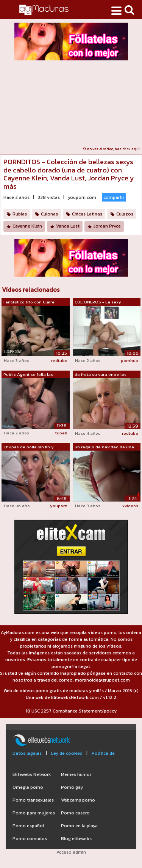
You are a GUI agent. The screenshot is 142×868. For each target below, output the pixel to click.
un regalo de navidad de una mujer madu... (104, 447)
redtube (59, 360)
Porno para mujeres (34, 813)
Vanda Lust (68, 226)
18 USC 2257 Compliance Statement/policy (71, 711)
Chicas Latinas (87, 214)
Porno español (28, 826)
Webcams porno (78, 800)
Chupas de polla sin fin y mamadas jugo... (29, 447)
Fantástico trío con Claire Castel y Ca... (29, 302)
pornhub (130, 360)
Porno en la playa (79, 826)
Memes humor (76, 774)
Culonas (49, 214)
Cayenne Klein (27, 226)
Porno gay (72, 787)
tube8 (61, 433)
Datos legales (27, 753)
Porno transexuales (33, 800)
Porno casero (75, 813)
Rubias (20, 214)
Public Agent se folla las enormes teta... (28, 375)
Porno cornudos (30, 839)
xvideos (130, 506)
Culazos (125, 214)
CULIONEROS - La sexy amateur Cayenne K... (98, 302)
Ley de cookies (67, 753)
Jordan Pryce (107, 226)
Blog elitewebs (76, 839)
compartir (114, 197)
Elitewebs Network (32, 774)
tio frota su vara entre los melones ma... (101, 375)
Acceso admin (71, 852)
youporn (59, 506)
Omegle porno (28, 787)
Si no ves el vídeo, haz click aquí (111, 149)
